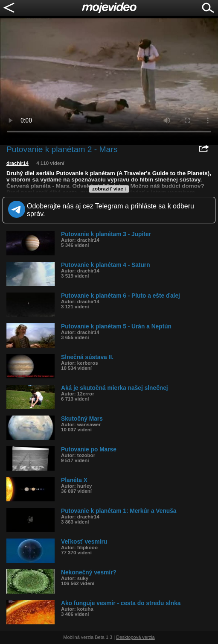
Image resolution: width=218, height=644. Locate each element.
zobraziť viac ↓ (110, 189)
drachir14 (17, 163)
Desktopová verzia (135, 637)
